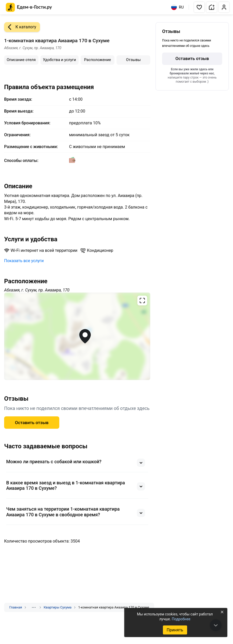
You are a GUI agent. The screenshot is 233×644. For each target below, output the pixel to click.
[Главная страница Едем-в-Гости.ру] (29, 7)
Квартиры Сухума (57, 607)
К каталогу (20, 27)
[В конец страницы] (216, 625)
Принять (175, 630)
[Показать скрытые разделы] (34, 607)
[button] (199, 7)
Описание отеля (21, 60)
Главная (16, 607)
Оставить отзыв (32, 423)
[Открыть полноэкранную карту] (77, 336)
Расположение (97, 60)
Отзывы (133, 60)
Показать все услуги (24, 261)
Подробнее (181, 619)
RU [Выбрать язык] (177, 7)
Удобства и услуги (60, 60)
